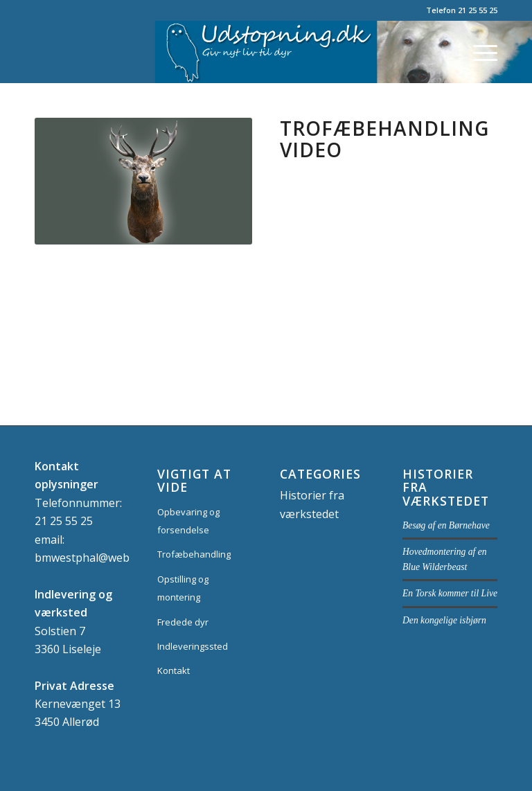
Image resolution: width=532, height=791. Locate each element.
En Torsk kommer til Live (450, 593)
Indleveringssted (193, 646)
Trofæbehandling (194, 554)
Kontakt (174, 670)
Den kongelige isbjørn (444, 620)
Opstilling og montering (183, 588)
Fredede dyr (183, 622)
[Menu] (478, 52)
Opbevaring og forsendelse (188, 521)
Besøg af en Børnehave (446, 525)
